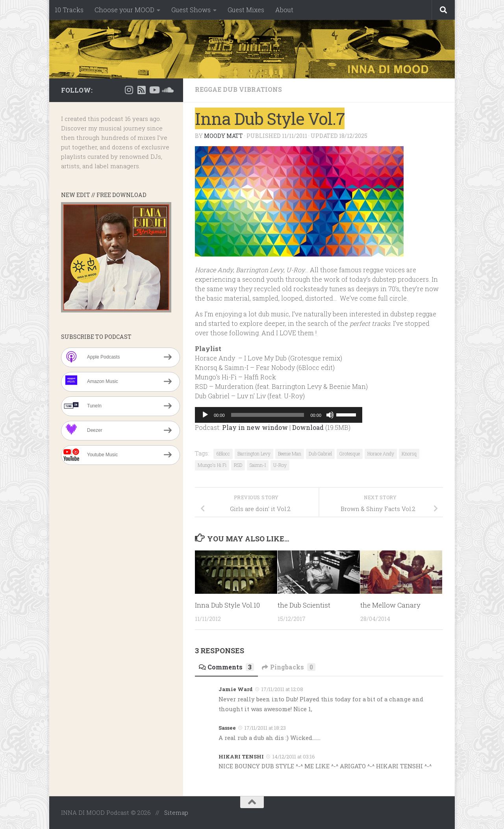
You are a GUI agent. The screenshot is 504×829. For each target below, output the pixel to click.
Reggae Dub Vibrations (239, 89)
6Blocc (223, 454)
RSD (238, 465)
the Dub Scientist (304, 605)
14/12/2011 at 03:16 (294, 757)
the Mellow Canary (390, 605)
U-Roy (280, 465)
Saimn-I (258, 465)
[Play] (205, 415)
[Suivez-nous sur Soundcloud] (167, 90)
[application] (279, 415)
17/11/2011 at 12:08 (282, 689)
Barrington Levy (254, 454)
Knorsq (409, 454)
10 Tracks (69, 10)
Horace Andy (381, 454)
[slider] (268, 415)
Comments (226, 667)
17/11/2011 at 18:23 (265, 728)
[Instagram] (129, 90)
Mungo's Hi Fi (212, 465)
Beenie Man (290, 454)
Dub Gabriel (320, 454)
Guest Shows (191, 10)
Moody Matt (223, 136)
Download (308, 427)
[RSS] (141, 90)
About (284, 10)
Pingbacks (289, 667)
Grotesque (350, 454)
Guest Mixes (246, 10)
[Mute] (330, 415)
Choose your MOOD (124, 10)
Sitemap (176, 812)
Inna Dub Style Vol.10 (228, 605)
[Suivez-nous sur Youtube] (154, 90)
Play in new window (255, 427)
